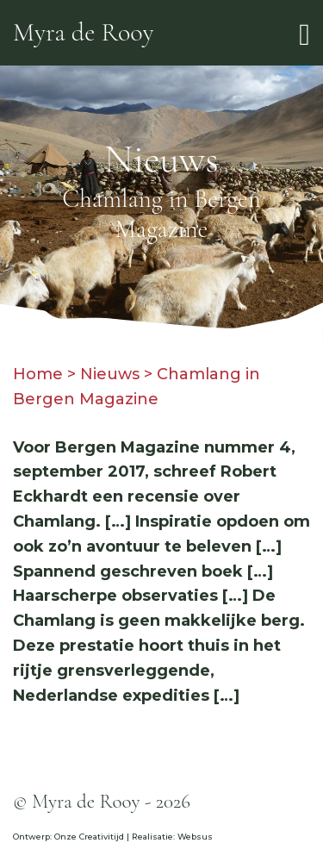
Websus (195, 837)
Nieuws (110, 374)
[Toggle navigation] (304, 33)
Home (38, 374)
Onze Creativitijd (89, 837)
